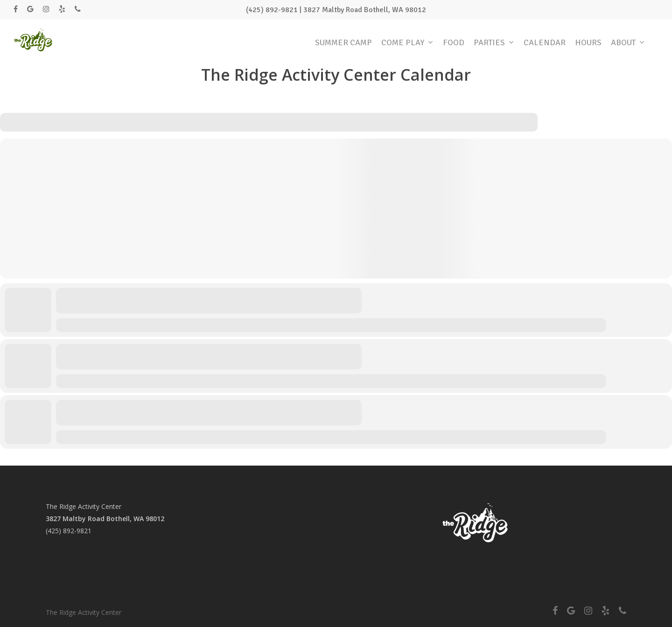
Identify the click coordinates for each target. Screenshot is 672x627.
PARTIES (493, 43)
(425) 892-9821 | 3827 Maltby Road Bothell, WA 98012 (336, 10)
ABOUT (627, 43)
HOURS (588, 42)
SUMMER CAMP (343, 42)
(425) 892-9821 (69, 531)
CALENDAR (545, 42)
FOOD (454, 42)
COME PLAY (407, 43)
